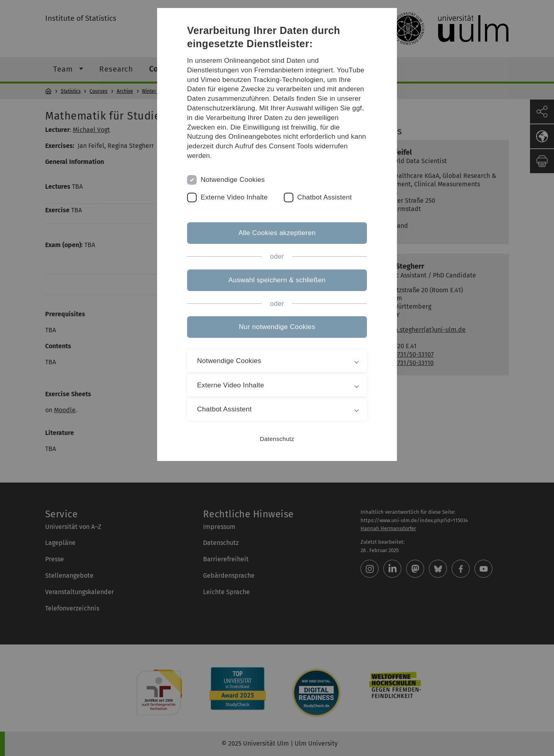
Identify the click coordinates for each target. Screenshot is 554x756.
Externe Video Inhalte (234, 197)
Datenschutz (277, 439)
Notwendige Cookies (233, 180)
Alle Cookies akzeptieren (277, 233)
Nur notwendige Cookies (277, 327)
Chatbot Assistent (325, 197)
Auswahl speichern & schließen (277, 280)
